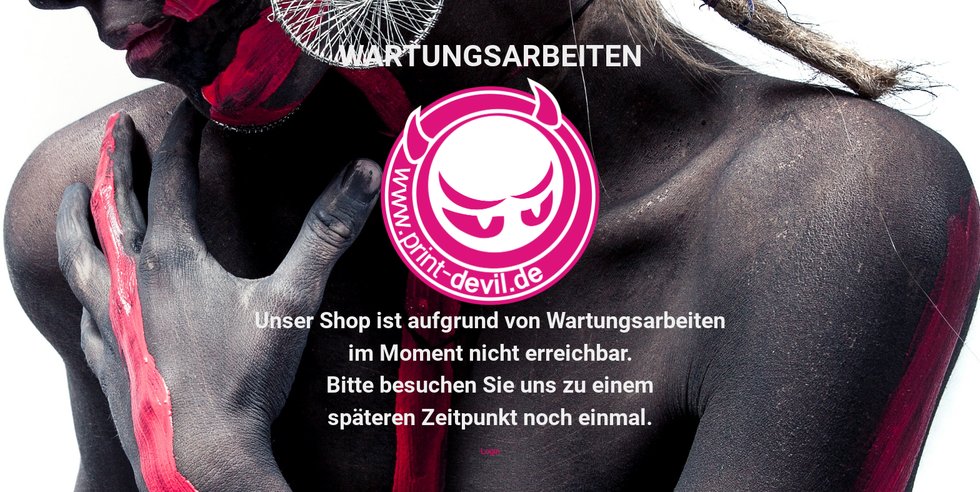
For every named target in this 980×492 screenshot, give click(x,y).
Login (490, 451)
